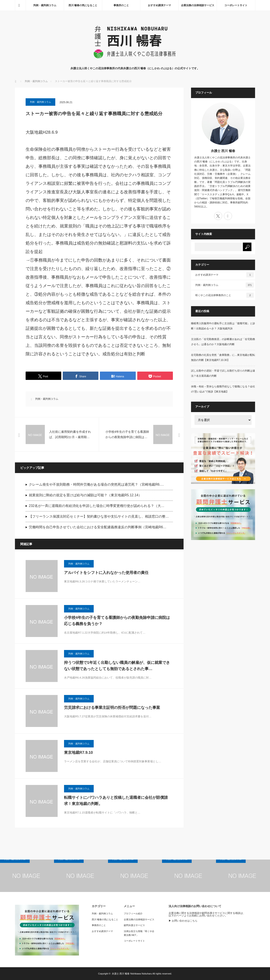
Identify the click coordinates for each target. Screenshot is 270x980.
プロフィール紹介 (133, 913)
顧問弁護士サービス (134, 925)
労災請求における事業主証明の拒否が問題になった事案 (112, 708)
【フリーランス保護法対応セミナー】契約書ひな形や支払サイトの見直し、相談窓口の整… (99, 516)
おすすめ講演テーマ (159, 5)
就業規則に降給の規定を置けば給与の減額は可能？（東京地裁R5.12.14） (85, 495)
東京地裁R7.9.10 (78, 753)
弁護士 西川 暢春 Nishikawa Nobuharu (132, 974)
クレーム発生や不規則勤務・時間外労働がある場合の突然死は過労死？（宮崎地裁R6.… (96, 484)
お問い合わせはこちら (185, 921)
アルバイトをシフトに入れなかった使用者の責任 (106, 573)
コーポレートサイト (236, 5)
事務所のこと (121, 5)
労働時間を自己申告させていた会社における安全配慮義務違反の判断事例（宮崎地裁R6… (98, 527)
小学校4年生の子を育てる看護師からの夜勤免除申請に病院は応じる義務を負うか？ (117, 621)
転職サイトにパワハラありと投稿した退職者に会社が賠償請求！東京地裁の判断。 (116, 801)
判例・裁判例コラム (45, 5)
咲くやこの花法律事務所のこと (225, 295)
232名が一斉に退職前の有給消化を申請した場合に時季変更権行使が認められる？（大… (97, 506)
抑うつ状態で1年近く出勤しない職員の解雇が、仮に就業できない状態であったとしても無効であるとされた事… (117, 666)
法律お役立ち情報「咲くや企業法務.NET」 (139, 933)
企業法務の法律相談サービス (198, 5)
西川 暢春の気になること (83, 5)
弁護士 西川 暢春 (223, 151)
